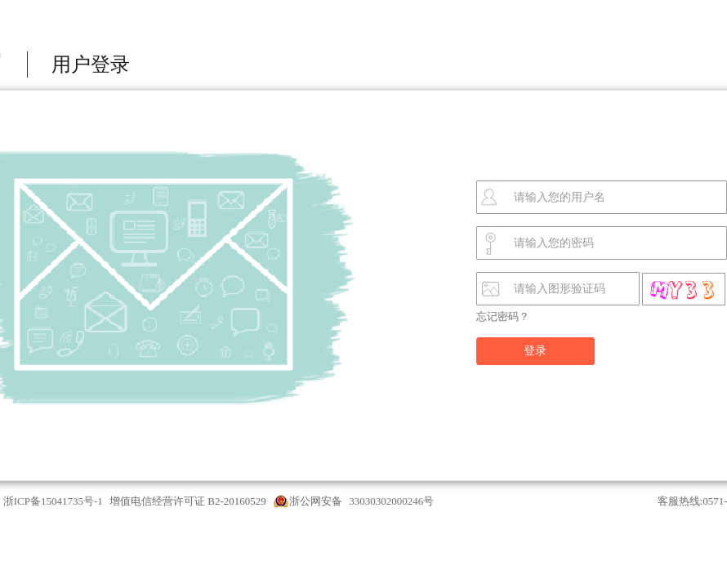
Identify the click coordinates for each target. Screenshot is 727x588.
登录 (535, 351)
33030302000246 (386, 501)
